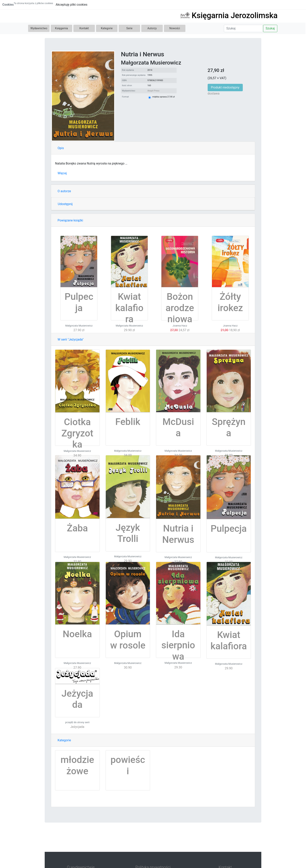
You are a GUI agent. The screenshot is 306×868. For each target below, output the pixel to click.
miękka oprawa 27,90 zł (163, 97)
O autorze (64, 191)
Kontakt (84, 28)
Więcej (62, 173)
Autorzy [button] (152, 28)
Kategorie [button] (107, 28)
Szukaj (270, 28)
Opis (61, 148)
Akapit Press (153, 91)
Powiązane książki (70, 220)
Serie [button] (129, 28)
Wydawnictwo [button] (39, 28)
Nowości (175, 28)
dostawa (214, 93)
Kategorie (64, 740)
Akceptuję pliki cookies (72, 5)
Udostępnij (65, 204)
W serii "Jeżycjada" (71, 339)
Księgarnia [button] (61, 28)
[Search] (243, 28)
